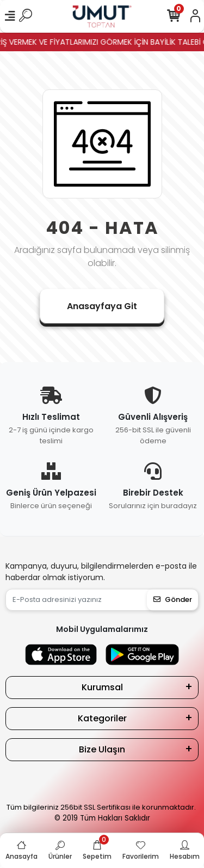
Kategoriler (102, 718)
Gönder (173, 599)
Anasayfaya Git (102, 306)
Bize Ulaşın (102, 749)
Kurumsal (102, 687)
